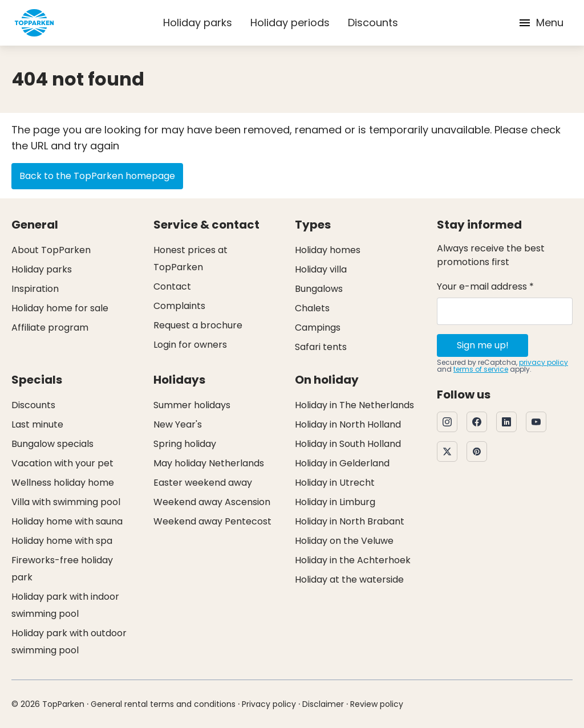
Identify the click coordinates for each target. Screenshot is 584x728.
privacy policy (544, 362)
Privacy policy (269, 704)
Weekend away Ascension (212, 502)
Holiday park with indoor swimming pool (65, 605)
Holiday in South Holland (348, 444)
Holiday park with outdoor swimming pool (69, 642)
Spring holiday (185, 444)
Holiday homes (328, 250)
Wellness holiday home (63, 483)
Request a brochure (198, 325)
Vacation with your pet (62, 463)
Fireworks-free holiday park (62, 569)
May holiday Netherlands (209, 463)
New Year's (178, 424)
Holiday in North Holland (348, 424)
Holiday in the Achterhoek (353, 560)
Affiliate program (50, 328)
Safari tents (321, 347)
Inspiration (35, 289)
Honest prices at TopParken (190, 259)
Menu (541, 23)
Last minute (37, 424)
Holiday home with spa (62, 541)
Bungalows (319, 289)
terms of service (481, 369)
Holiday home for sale (60, 308)
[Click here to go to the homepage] (34, 23)
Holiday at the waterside (349, 579)
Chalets (312, 308)
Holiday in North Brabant (350, 521)
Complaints (179, 306)
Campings (318, 328)
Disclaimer (323, 704)
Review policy (377, 704)
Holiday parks (198, 23)
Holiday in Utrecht (335, 483)
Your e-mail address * (485, 286)
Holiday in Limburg (335, 502)
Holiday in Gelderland (342, 463)
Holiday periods (290, 23)
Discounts (373, 23)
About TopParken (51, 250)
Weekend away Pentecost (212, 521)
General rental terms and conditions (163, 704)
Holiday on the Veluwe (344, 541)
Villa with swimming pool (66, 502)
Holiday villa (321, 269)
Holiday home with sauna (67, 521)
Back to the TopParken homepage (97, 176)
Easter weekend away (203, 483)
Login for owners (190, 345)
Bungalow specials (52, 444)
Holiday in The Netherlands (354, 405)
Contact (172, 286)
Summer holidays (192, 405)
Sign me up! (483, 345)
